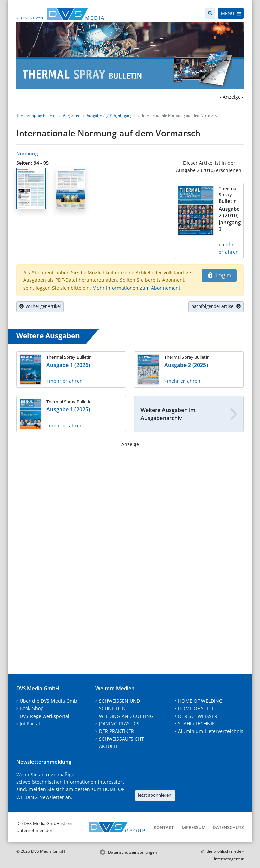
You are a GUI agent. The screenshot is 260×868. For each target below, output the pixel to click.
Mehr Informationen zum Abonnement (136, 288)
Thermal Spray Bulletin (36, 115)
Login (219, 275)
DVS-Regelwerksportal (45, 716)
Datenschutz (228, 827)
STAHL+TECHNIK (197, 724)
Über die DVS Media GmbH (50, 701)
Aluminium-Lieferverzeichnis (211, 731)
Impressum (193, 827)
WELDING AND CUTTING (126, 716)
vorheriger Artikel (40, 306)
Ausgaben (72, 115)
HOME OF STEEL (196, 708)
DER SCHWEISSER (198, 716)
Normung (27, 154)
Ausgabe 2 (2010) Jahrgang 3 (111, 115)
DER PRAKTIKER (116, 731)
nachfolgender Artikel (216, 306)
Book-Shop (32, 708)
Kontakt (164, 827)
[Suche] (210, 13)
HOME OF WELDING (200, 701)
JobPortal (30, 724)
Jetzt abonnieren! (155, 795)
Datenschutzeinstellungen (133, 852)
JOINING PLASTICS (119, 724)
